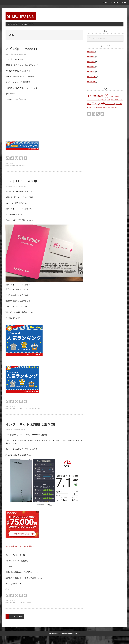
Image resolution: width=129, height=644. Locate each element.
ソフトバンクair (21, 610)
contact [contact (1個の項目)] (112, 98)
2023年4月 (91, 63)
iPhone (18, 167)
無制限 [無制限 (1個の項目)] (101, 109)
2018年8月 (91, 73)
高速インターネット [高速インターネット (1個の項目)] (111, 109)
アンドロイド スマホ (31, 182)
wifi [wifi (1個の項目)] (109, 101)
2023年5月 (91, 58)
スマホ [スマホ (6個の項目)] (98, 105)
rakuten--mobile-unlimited (26, 410)
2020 (14, 167)
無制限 (29, 610)
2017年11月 (91, 83)
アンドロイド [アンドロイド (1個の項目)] (115, 101)
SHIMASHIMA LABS (26, 17)
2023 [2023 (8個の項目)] (102, 97)
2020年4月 (91, 68)
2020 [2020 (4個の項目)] (91, 97)
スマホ (24, 167)
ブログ (13, 165)
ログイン (77, 641)
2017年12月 (91, 78)
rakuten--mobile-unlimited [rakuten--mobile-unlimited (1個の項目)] (94, 101)
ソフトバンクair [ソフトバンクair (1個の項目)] (110, 105)
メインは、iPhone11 (31, 49)
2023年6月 (91, 53)
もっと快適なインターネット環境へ (20, 554)
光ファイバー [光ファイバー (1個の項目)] (93, 109)
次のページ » (18, 625)
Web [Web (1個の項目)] (104, 101)
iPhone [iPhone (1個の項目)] (118, 98)
